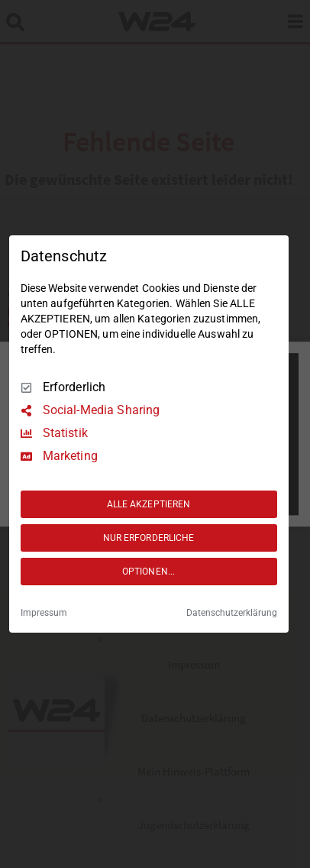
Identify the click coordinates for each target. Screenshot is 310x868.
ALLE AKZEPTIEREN (149, 504)
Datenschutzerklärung (232, 613)
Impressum (44, 613)
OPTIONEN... (149, 572)
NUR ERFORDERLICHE (149, 538)
